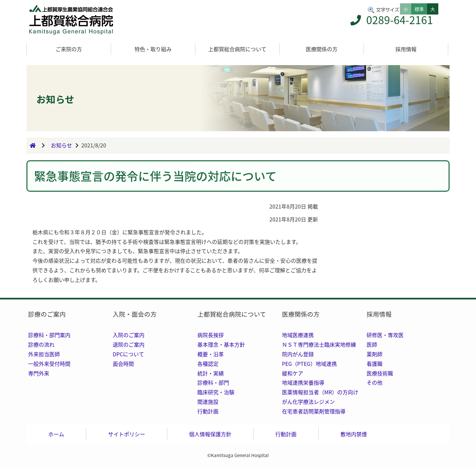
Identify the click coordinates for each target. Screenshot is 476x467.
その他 (375, 382)
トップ (73, 20)
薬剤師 (375, 354)
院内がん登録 (298, 354)
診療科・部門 (213, 382)
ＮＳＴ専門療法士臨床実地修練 (319, 344)
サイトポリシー (127, 434)
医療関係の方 (322, 49)
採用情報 (406, 49)
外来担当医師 (44, 354)
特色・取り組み (153, 49)
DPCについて (128, 354)
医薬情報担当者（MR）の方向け (320, 392)
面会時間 (123, 364)
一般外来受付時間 (49, 364)
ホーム (56, 434)
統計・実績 (211, 373)
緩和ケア (293, 373)
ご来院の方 (69, 49)
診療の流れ (41, 344)
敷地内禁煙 (354, 434)
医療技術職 (380, 373)
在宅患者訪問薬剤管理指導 (314, 411)
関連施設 (208, 402)
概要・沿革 (211, 354)
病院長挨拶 (211, 335)
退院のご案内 (129, 344)
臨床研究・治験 (216, 392)
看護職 (375, 364)
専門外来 (39, 373)
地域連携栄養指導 (303, 382)
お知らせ (61, 145)
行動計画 (208, 411)
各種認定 (208, 364)
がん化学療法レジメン (308, 402)
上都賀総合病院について (237, 49)
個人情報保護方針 (210, 434)
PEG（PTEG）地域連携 (309, 364)
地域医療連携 (298, 335)
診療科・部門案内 (49, 335)
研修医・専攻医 (385, 335)
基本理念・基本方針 (221, 344)
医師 (372, 344)
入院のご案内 (129, 335)
